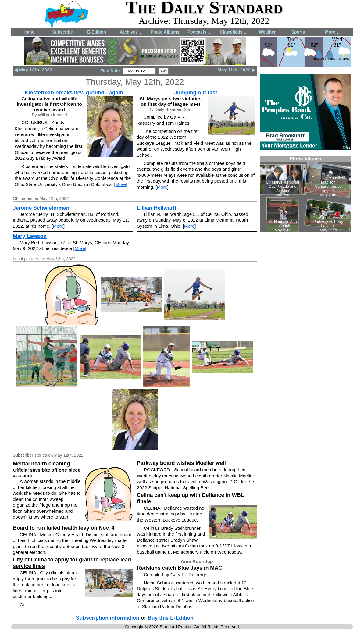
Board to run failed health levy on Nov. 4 (64, 528)
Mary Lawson (30, 236)
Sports (298, 32)
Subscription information (108, 618)
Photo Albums (165, 32)
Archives (131, 32)
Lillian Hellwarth (157, 208)
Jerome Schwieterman (41, 208)
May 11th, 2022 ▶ (236, 70)
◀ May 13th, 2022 (33, 70)
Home (29, 32)
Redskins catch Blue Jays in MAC (180, 568)
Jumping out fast (196, 93)
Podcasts (199, 32)
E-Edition (96, 32)
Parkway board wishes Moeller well (181, 463)
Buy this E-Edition (171, 618)
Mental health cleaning (41, 464)
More (332, 32)
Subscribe (62, 32)
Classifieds (233, 32)
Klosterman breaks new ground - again (74, 93)
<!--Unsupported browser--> (305, 194)
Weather (268, 32)
